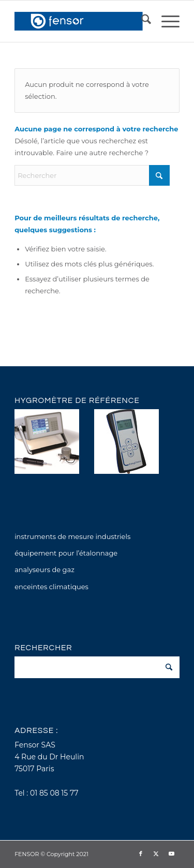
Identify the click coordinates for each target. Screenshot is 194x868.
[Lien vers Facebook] (141, 854)
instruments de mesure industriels (72, 536)
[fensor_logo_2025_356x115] (80, 21)
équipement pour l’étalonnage (66, 553)
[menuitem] (141, 21)
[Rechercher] (141, 21)
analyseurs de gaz (44, 570)
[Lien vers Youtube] (172, 854)
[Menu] (165, 21)
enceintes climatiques (51, 587)
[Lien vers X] (156, 854)
